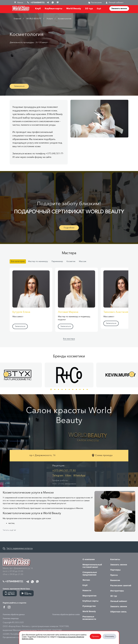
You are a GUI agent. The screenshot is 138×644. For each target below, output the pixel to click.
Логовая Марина (68, 312)
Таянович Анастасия (116, 312)
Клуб (38, 9)
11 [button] (87, 389)
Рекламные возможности (89, 618)
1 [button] (51, 389)
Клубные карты (53, 9)
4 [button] (62, 389)
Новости (87, 590)
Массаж (83, 261)
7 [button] (73, 389)
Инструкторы (117, 591)
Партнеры (115, 570)
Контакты (115, 559)
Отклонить (109, 636)
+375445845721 (13, 581)
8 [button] (76, 389)
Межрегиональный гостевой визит (92, 566)
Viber (68, 475)
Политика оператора (11, 619)
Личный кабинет (115, 3)
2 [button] (55, 389)
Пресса (114, 575)
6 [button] (69, 389)
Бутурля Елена (21, 312)
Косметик (71, 261)
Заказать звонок (119, 8)
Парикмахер (57, 261)
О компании (89, 559)
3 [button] (58, 389)
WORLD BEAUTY (34, 19)
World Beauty (74, 9)
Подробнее (69, 228)
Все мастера (69, 339)
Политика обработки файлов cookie (66, 615)
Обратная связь (118, 612)
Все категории (18, 261)
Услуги (50, 19)
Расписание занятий (121, 585)
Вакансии (115, 580)
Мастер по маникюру (38, 261)
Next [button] (132, 374)
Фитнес (86, 580)
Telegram (58, 475)
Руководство (89, 606)
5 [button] (66, 389)
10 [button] (84, 389)
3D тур (89, 9)
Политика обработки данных (14, 615)
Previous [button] (6, 374)
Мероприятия (90, 596)
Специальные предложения (90, 573)
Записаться (19, 86)
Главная (17, 19)
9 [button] (80, 389)
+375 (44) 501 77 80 (64, 470)
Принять (95, 636)
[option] (69, 375)
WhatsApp (79, 475)
